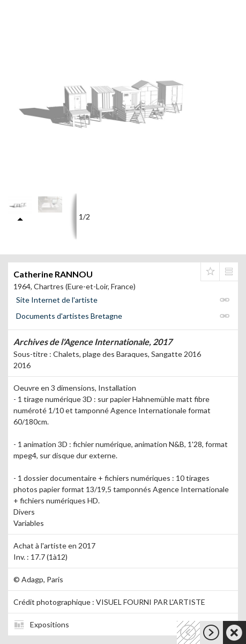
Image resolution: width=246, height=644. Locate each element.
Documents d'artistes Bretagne (69, 316)
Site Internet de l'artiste (57, 300)
